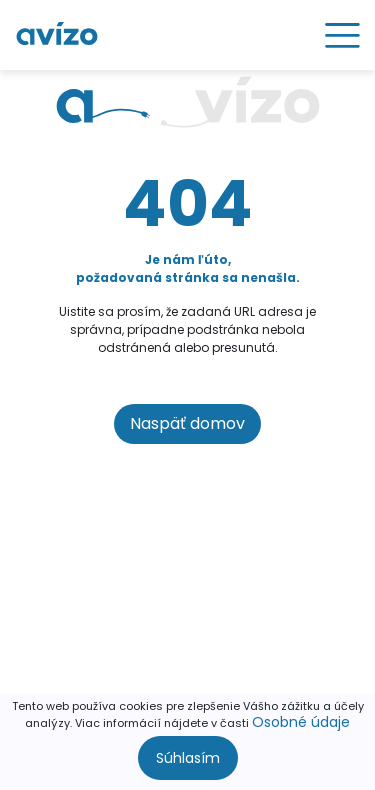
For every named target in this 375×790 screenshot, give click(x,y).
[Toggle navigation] (335, 35)
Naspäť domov (187, 423)
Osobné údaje (301, 722)
